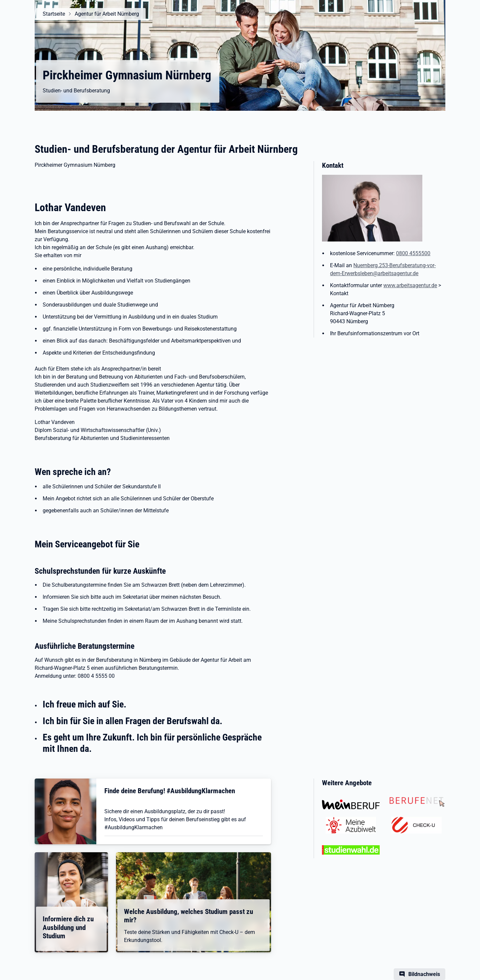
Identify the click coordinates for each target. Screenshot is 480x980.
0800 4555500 (413, 253)
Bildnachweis (424, 974)
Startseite (54, 14)
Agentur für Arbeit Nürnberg (107, 14)
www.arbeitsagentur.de (410, 285)
